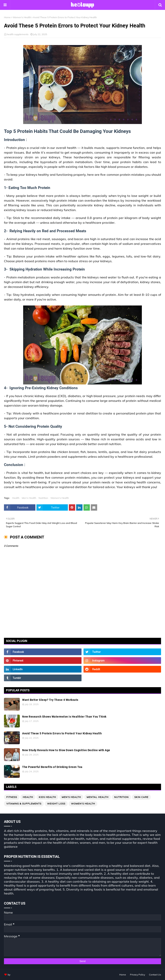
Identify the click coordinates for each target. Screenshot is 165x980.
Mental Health (98, 797)
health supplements (18, 34)
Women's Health (22, 17)
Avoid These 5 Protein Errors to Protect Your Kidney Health (62, 733)
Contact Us (155, 975)
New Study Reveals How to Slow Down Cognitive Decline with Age (66, 750)
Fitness (12, 797)
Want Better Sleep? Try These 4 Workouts (50, 700)
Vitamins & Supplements (24, 804)
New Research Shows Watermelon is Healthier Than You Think (64, 717)
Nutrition (43, 498)
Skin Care (141, 797)
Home (7, 17)
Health (16, 498)
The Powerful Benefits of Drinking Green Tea (52, 767)
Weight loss (56, 804)
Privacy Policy (137, 975)
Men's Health (29, 498)
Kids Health (47, 797)
